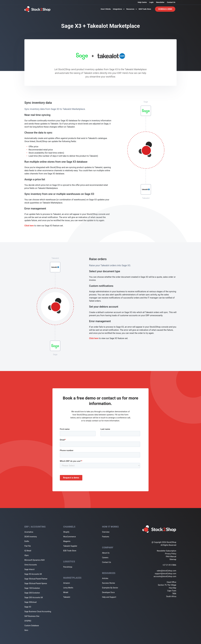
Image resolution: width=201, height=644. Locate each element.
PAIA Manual (171, 557)
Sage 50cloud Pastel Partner (36, 579)
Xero (26, 630)
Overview (106, 532)
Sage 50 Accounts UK (33, 574)
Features (106, 537)
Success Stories (109, 583)
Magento (67, 541)
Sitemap (173, 559)
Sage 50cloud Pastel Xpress (36, 583)
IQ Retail (28, 551)
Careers (105, 558)
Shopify (66, 532)
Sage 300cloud (30, 602)
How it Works (106, 9)
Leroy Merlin (68, 588)
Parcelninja (68, 567)
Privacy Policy (171, 554)
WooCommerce (70, 537)
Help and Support (109, 597)
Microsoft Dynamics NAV (35, 560)
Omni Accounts (31, 565)
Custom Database (32, 626)
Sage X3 (28, 607)
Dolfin (27, 541)
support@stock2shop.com (165, 574)
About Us (106, 553)
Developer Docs (108, 592)
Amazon (67, 583)
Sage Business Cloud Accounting (38, 612)
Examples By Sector (110, 588)
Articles (105, 578)
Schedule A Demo (165, 9)
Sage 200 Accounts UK (34, 597)
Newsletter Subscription (167, 551)
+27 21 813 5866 (169, 565)
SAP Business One (32, 616)
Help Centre (142, 2)
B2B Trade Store (145, 9)
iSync (27, 555)
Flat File (28, 546)
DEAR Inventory (31, 537)
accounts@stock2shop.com (165, 576)
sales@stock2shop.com (167, 571)
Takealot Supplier (70, 546)
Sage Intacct (29, 569)
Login (151, 2)
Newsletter (160, 2)
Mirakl (66, 592)
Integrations (119, 9)
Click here (29, 226)
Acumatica (29, 532)
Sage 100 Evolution (32, 588)
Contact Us (171, 2)
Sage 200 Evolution (32, 593)
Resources (131, 9)
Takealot (67, 597)
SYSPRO (28, 621)
